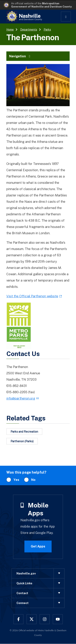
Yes (16, 480)
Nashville (30, 17)
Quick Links (40, 583)
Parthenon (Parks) (22, 441)
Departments (29, 29)
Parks (47, 29)
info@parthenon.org (21, 398)
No (33, 480)
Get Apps (38, 546)
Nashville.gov (40, 573)
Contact (40, 593)
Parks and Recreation (24, 432)
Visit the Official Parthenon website (32, 296)
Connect (40, 603)
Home (10, 29)
